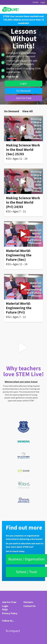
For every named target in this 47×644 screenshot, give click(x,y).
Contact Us (30, 606)
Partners (28, 602)
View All (27, 111)
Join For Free (23, 98)
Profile (35, 2)
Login (43, 2)
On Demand (23, 91)
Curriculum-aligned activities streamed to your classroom (21, 55)
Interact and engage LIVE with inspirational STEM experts (22, 63)
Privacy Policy (10, 613)
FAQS (5, 610)
